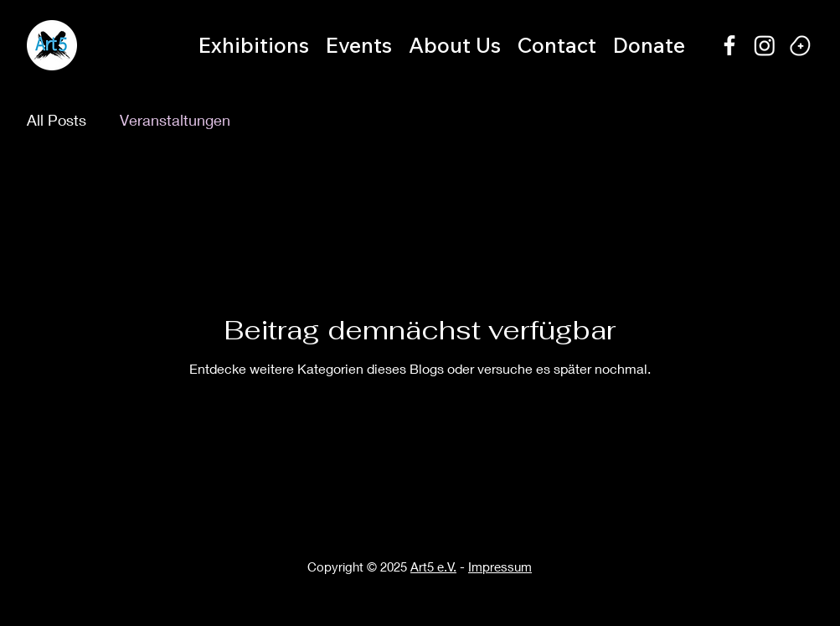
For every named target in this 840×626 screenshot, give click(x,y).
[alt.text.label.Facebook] (729, 45)
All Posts (57, 120)
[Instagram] (765, 45)
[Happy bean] (800, 45)
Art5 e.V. (433, 567)
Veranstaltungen (175, 120)
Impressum (500, 567)
